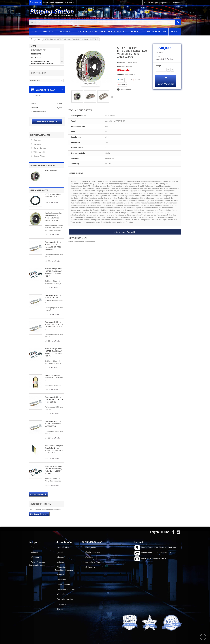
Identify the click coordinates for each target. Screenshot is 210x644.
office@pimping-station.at (156, 556)
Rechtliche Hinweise (65, 596)
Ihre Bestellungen (89, 544)
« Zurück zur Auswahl (125, 232)
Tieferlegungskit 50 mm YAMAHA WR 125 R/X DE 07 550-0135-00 (54, 397)
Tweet (121, 80)
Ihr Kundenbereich (92, 539)
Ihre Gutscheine (89, 564)
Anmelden (177, 2)
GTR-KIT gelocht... (51, 168)
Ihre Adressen (88, 554)
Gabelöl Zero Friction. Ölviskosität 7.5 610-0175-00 (54, 375)
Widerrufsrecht (39, 149)
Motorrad (48, 32)
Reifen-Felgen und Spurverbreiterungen (101, 32)
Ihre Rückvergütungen (91, 549)
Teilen (129, 80)
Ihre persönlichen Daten (92, 559)
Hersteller (38, 73)
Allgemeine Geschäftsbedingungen (64, 566)
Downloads (61, 577)
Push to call (36, 2)
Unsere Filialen (39, 153)
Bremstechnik (39, 50)
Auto (34, 32)
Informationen (40, 133)
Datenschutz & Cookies (66, 587)
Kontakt (60, 549)
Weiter (112, 97)
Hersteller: (121, 66)
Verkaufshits (39, 188)
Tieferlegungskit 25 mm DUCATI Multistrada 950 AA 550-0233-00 (53, 421)
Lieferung (37, 141)
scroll (203, 637)
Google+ (137, 80)
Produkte (136, 32)
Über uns (37, 137)
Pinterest (122, 84)
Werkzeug (66, 32)
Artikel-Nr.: (122, 63)
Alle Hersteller (156, 32)
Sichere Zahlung (40, 145)
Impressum (61, 601)
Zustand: (121, 74)
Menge (158, 66)
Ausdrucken (126, 90)
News (174, 32)
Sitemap (60, 606)
